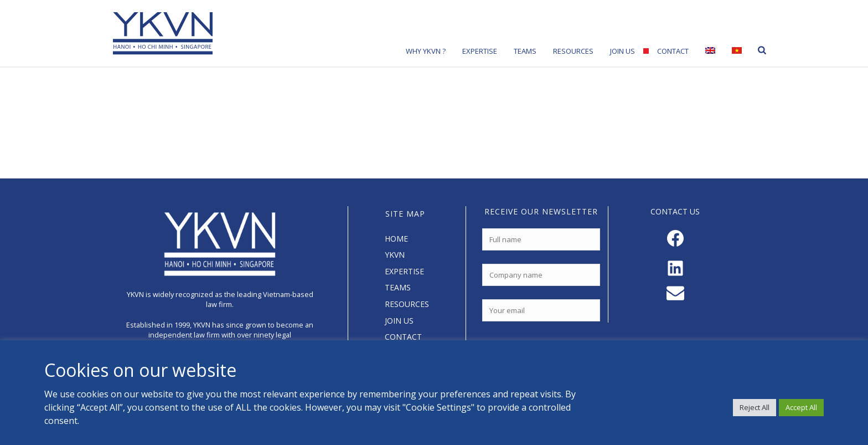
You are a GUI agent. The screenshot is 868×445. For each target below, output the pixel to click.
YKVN (395, 255)
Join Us (622, 51)
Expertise (480, 51)
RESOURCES (407, 304)
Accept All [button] (801, 407)
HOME (396, 239)
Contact (673, 51)
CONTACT (403, 337)
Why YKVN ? (426, 51)
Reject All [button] (755, 407)
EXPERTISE (404, 271)
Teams (525, 51)
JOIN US (399, 321)
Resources (573, 51)
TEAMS (398, 287)
